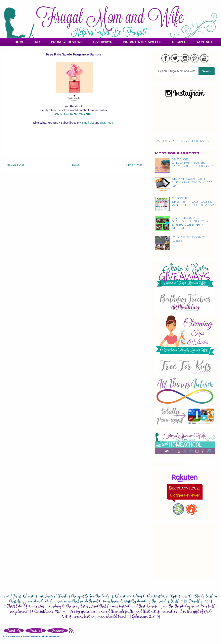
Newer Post (15, 165)
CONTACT (205, 42)
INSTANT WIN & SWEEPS (142, 42)
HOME (19, 42)
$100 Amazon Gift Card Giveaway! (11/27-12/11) (193, 182)
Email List (88, 123)
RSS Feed (107, 123)
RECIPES (179, 42)
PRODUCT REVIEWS (67, 42)
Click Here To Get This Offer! (74, 114)
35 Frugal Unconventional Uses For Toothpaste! (193, 163)
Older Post (134, 165)
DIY (38, 42)
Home (75, 165)
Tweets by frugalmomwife (183, 141)
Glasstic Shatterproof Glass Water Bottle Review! (193, 202)
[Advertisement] (74, 146)
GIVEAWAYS (103, 42)
